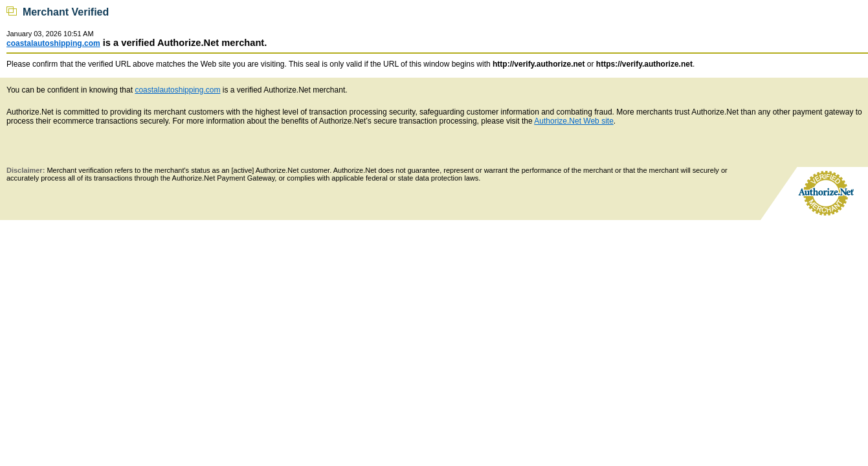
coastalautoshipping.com (53, 43)
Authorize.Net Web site (574, 121)
